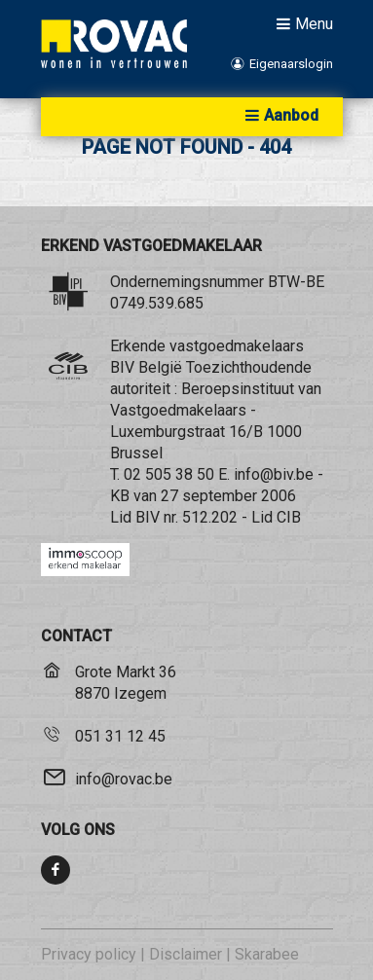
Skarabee (267, 954)
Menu (302, 23)
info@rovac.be (124, 779)
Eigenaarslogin (280, 64)
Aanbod (280, 115)
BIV (148, 517)
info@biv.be (274, 474)
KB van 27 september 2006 (203, 496)
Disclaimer (186, 954)
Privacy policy (89, 954)
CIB (289, 517)
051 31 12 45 (120, 736)
